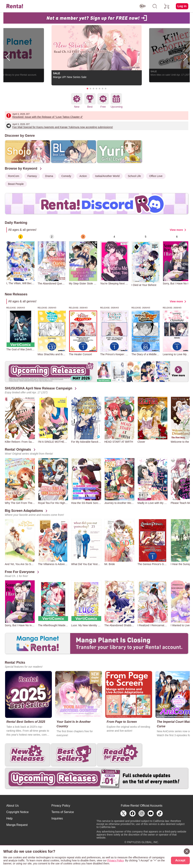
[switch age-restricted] (143, 6)
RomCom (14, 176)
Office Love (156, 176)
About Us (13, 806)
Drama (49, 176)
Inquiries (57, 818)
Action (83, 176)
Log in (182, 6)
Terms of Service (63, 812)
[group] (21, 260)
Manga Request (17, 825)
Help (10, 818)
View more (176, 230)
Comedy (66, 176)
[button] (87, 89)
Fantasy (32, 176)
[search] (155, 6)
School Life (134, 176)
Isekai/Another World (107, 176)
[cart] (167, 6)
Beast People (16, 184)
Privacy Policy (61, 806)
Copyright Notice (18, 812)
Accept (180, 860)
